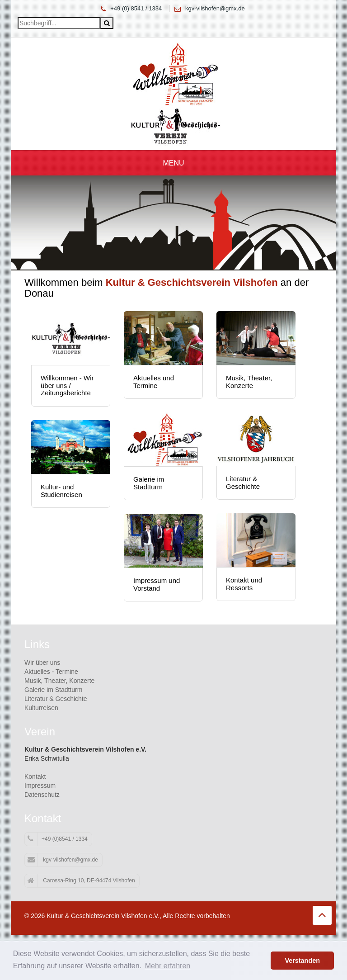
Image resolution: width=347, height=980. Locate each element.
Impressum (40, 786)
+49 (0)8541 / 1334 (58, 839)
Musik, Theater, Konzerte (59, 681)
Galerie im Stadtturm (53, 690)
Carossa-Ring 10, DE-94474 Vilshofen (81, 881)
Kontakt (35, 776)
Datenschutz (42, 795)
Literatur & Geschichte (56, 699)
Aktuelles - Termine (51, 672)
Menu (173, 163)
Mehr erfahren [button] (168, 966)
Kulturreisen (41, 708)
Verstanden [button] (302, 961)
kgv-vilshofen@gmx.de (215, 8)
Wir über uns (42, 663)
